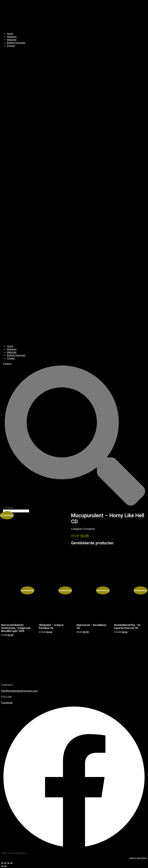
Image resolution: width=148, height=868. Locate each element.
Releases (12, 37)
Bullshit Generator (16, 43)
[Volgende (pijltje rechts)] (5, 866)
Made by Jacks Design (138, 858)
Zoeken (7, 364)
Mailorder (12, 40)
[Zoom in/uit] (2, 863)
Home (10, 34)
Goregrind (89, 529)
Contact (11, 46)
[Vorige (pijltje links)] (2, 866)
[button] (74, 196)
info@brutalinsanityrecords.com (19, 691)
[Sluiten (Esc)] (11, 863)
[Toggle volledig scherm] (5, 863)
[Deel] (8, 863)
